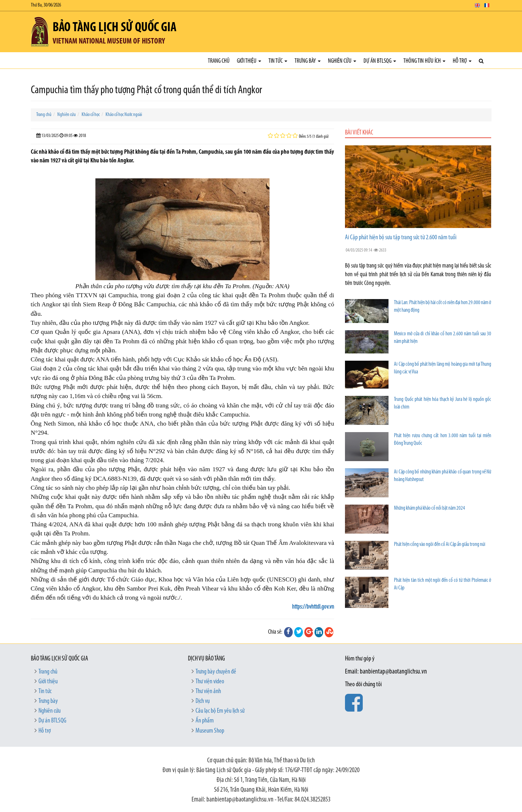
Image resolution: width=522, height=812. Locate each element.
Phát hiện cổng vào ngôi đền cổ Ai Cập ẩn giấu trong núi (440, 545)
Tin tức (278, 61)
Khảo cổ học (91, 115)
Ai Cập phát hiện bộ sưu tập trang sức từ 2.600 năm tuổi (401, 238)
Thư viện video (210, 682)
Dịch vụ (203, 701)
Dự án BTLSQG (380, 61)
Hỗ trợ (462, 61)
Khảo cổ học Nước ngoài (124, 115)
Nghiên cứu (342, 61)
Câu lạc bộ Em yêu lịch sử (220, 711)
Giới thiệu (249, 61)
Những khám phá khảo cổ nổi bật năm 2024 (429, 508)
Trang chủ (219, 61)
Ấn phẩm (205, 721)
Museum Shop (210, 731)
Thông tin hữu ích (424, 61)
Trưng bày (308, 61)
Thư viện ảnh (208, 691)
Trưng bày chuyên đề (216, 672)
